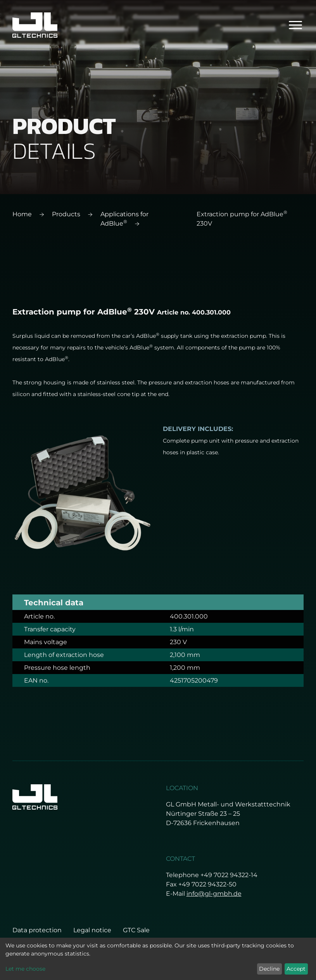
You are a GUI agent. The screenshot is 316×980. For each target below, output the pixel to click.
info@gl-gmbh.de (214, 894)
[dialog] (158, 959)
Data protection (37, 930)
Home (22, 214)
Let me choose (25, 969)
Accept (296, 969)
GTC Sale (136, 930)
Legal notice (92, 930)
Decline (269, 969)
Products (66, 214)
